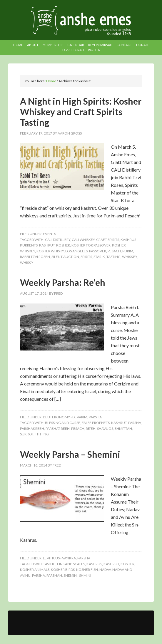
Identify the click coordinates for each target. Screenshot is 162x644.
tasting (113, 257)
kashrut (47, 245)
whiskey (130, 257)
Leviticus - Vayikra (59, 558)
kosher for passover (91, 245)
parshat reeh (58, 429)
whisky (27, 263)
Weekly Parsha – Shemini (70, 454)
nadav (105, 570)
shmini (85, 575)
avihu (50, 564)
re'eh (91, 429)
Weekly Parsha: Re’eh (63, 282)
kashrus (94, 564)
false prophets (96, 423)
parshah (54, 575)
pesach (114, 251)
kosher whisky (50, 251)
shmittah (123, 429)
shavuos (105, 429)
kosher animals (35, 570)
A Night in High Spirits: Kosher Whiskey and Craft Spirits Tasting (81, 112)
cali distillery (58, 240)
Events (49, 234)
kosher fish (87, 570)
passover (98, 251)
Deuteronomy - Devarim (65, 417)
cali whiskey (83, 240)
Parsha (95, 417)
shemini (71, 575)
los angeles (76, 251)
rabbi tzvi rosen (35, 257)
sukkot (27, 434)
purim (128, 251)
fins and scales (71, 564)
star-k (99, 257)
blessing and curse (63, 423)
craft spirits (108, 240)
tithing (42, 434)
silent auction (65, 257)
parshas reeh (32, 429)
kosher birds (63, 570)
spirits (86, 257)
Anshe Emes (81, 21)
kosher (63, 245)
